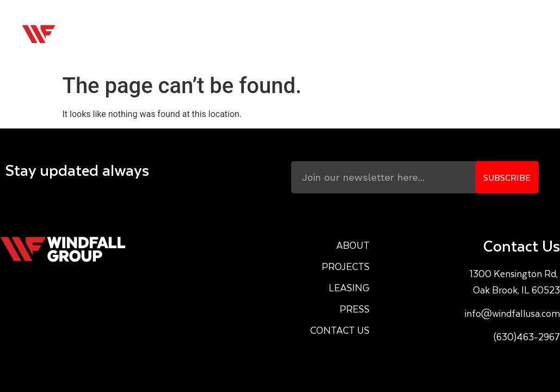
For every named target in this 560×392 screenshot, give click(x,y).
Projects (328, 34)
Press (449, 34)
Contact (506, 34)
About (267, 34)
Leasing (393, 34)
